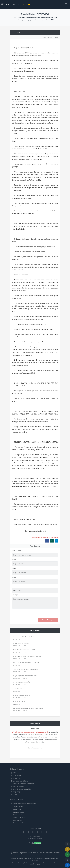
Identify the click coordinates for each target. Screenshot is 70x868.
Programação (16, 792)
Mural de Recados (17, 786)
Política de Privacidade (35, 839)
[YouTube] (37, 832)
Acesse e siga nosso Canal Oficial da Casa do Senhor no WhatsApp (35, 853)
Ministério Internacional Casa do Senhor (21, 858)
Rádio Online (16, 778)
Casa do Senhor (10, 4)
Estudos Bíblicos (18, 815)
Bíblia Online (17, 809)
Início (13, 773)
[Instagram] (28, 832)
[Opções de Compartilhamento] (67, 855)
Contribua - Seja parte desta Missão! (23, 784)
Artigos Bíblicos (18, 807)
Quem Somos (16, 776)
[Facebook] (24, 832)
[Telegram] (46, 832)
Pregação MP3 (18, 820)
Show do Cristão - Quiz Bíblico (21, 789)
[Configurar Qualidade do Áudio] (67, 860)
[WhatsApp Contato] (42, 832)
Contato (14, 795)
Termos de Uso (35, 836)
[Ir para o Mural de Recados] (67, 849)
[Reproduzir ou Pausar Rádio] (67, 865)
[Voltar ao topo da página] (67, 844)
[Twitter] (33, 832)
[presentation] (44, 613)
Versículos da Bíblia (19, 818)
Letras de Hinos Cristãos (19, 781)
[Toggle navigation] (66, 4)
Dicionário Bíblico (19, 812)
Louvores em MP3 (19, 823)
